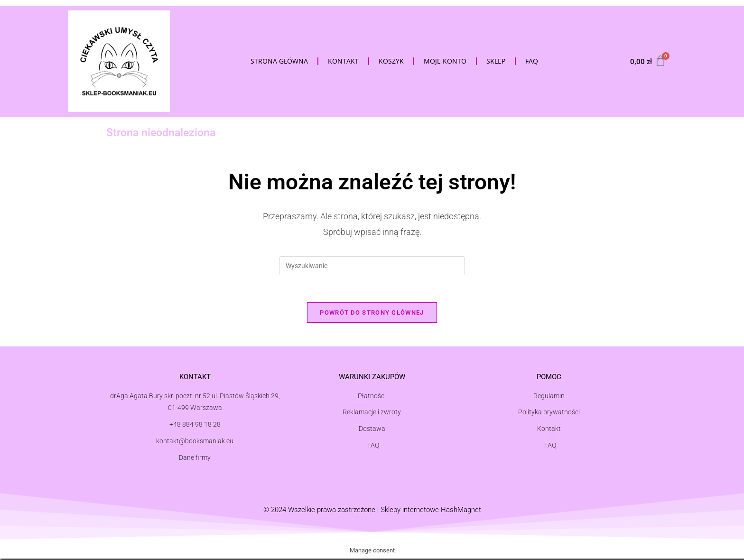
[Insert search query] (372, 266)
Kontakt (343, 61)
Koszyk (391, 61)
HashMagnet (461, 512)
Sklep (496, 61)
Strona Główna (279, 61)
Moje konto (445, 61)
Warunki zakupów (372, 378)
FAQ (532, 61)
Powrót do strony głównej (372, 314)
